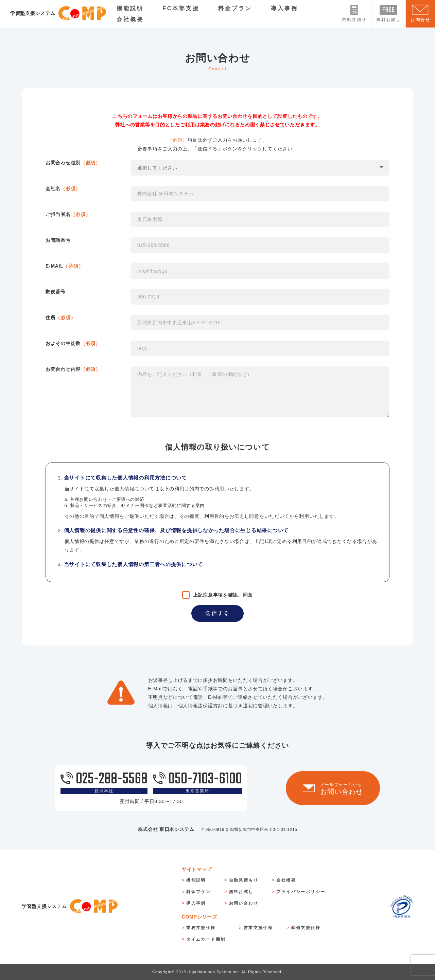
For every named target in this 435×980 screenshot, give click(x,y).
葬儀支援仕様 (306, 928)
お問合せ (420, 13)
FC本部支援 (181, 8)
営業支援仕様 (258, 928)
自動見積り (354, 13)
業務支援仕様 (201, 928)
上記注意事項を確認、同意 (223, 595)
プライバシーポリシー (301, 892)
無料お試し (388, 13)
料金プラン (235, 8)
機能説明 (130, 8)
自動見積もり (244, 880)
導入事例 (284, 8)
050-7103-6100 (197, 782)
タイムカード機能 (206, 939)
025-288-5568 (104, 782)
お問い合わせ (244, 903)
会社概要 (130, 19)
